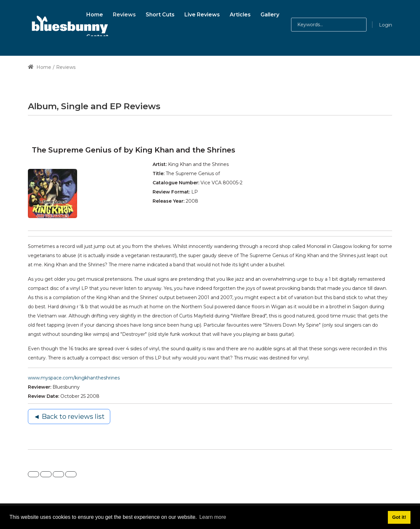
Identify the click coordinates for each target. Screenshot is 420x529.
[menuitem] (95, 14)
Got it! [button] (399, 517)
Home (40, 67)
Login (386, 25)
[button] (352, 25)
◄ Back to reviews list (69, 417)
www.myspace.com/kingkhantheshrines (74, 378)
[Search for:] (329, 25)
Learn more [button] (213, 517)
